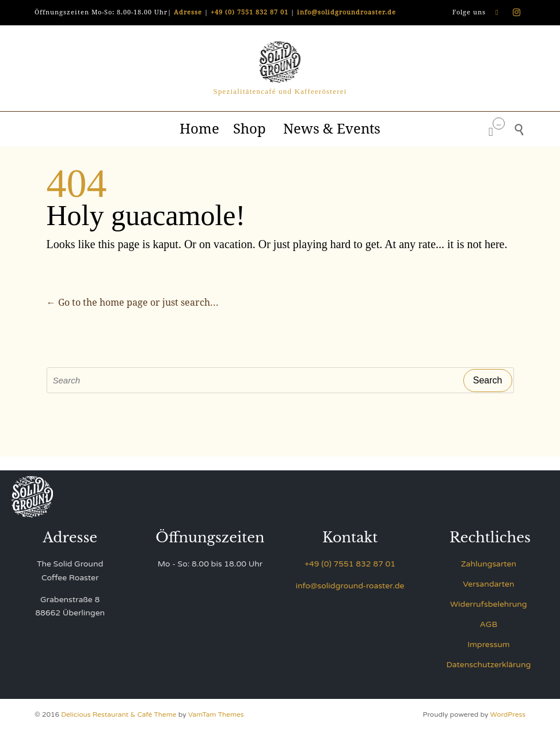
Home (199, 129)
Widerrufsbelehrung (489, 604)
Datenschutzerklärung (488, 665)
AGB (489, 624)
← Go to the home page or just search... (133, 303)
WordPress (508, 714)
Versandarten (488, 584)
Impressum (488, 645)
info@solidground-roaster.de (350, 586)
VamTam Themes (216, 714)
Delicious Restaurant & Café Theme (119, 714)
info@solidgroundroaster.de (346, 12)
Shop (251, 129)
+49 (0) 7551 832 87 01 (249, 12)
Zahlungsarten (489, 564)
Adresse (188, 12)
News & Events (332, 129)
